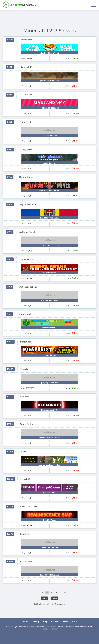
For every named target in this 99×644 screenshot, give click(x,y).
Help (45, 622)
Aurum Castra (26, 424)
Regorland (25, 369)
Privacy (36, 622)
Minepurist (25, 342)
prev (44, 598)
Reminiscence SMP (29, 507)
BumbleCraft (26, 40)
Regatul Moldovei (28, 204)
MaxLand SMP (26, 95)
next (55, 598)
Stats (65, 622)
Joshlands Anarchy (28, 232)
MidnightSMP (26, 149)
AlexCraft (24, 397)
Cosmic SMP (26, 561)
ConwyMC (25, 452)
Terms (25, 622)
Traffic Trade (26, 122)
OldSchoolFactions (28, 287)
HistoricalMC (26, 67)
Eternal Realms (26, 259)
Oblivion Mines (26, 177)
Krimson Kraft (25, 314)
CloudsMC (25, 534)
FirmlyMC (25, 479)
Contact (55, 622)
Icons (74, 622)
